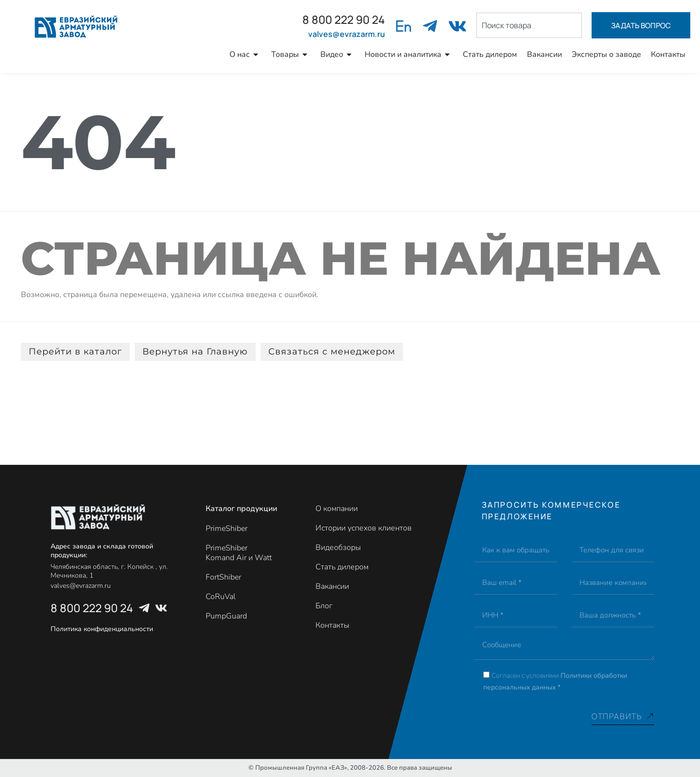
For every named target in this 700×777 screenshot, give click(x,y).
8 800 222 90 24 (344, 19)
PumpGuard (226, 616)
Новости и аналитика (409, 54)
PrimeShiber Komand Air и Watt (239, 553)
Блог (324, 606)
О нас (245, 54)
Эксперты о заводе (606, 54)
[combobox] (529, 25)
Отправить (623, 716)
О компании (337, 509)
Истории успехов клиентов (364, 528)
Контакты (668, 54)
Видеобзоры (338, 547)
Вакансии (544, 54)
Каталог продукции (241, 509)
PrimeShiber (227, 529)
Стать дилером (490, 54)
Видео (338, 54)
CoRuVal (221, 597)
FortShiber (223, 577)
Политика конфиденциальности (102, 629)
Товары (291, 54)
